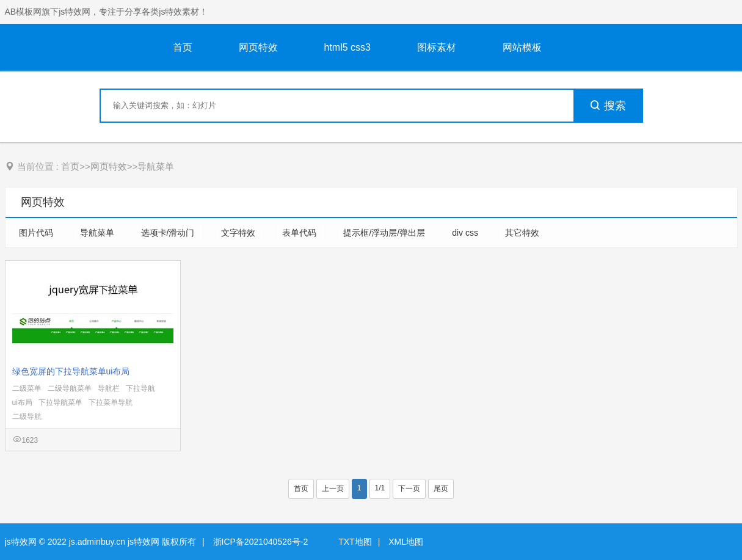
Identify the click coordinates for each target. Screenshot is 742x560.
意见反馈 (716, 522)
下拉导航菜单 (60, 402)
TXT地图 (355, 542)
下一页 (409, 489)
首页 (183, 47)
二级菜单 (27, 388)
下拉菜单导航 (111, 402)
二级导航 (27, 416)
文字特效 (239, 233)
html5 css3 (347, 47)
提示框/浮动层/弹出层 (385, 233)
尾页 (441, 489)
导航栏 (109, 388)
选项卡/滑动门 (169, 233)
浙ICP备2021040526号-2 (261, 542)
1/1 (380, 488)
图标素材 (437, 47)
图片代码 (37, 233)
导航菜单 (156, 166)
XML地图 (406, 542)
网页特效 (258, 47)
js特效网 (21, 542)
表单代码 (300, 233)
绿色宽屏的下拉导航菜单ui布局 (71, 371)
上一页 (333, 489)
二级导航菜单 (70, 388)
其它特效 (523, 233)
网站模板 (522, 47)
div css (466, 233)
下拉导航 (140, 388)
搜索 (608, 106)
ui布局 (22, 402)
